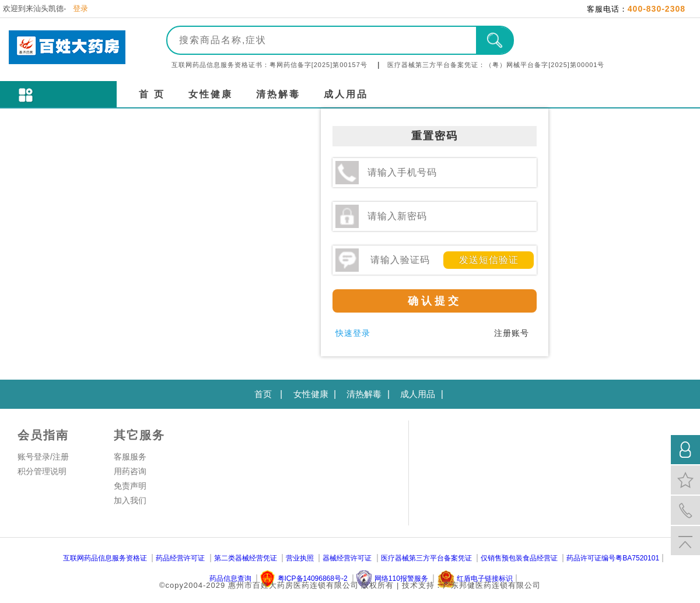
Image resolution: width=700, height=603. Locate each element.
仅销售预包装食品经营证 (519, 558)
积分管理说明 (42, 471)
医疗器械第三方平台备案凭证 (426, 558)
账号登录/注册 (43, 457)
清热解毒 (278, 94)
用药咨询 (130, 471)
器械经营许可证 (347, 558)
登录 (80, 8)
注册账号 (512, 333)
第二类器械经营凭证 (246, 558)
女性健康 (211, 94)
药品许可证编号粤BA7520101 (613, 558)
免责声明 (130, 486)
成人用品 (346, 94)
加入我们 (130, 500)
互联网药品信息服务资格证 (105, 558)
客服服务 (130, 457)
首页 (263, 394)
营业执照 (300, 558)
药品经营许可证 (180, 558)
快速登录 (353, 333)
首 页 (152, 94)
